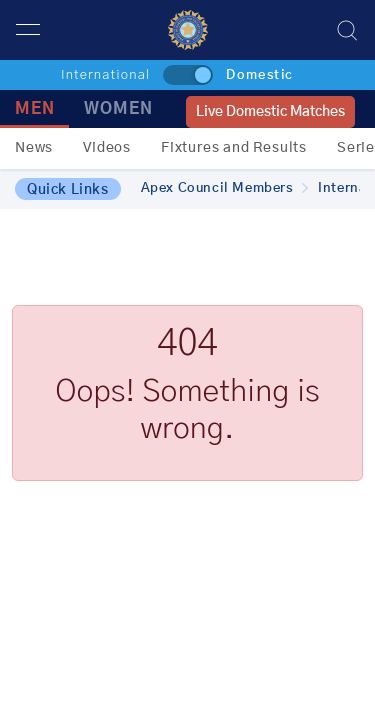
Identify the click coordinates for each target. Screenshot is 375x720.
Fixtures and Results (234, 148)
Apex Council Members (225, 188)
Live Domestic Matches (270, 112)
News (34, 148)
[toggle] (188, 75)
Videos (107, 148)
